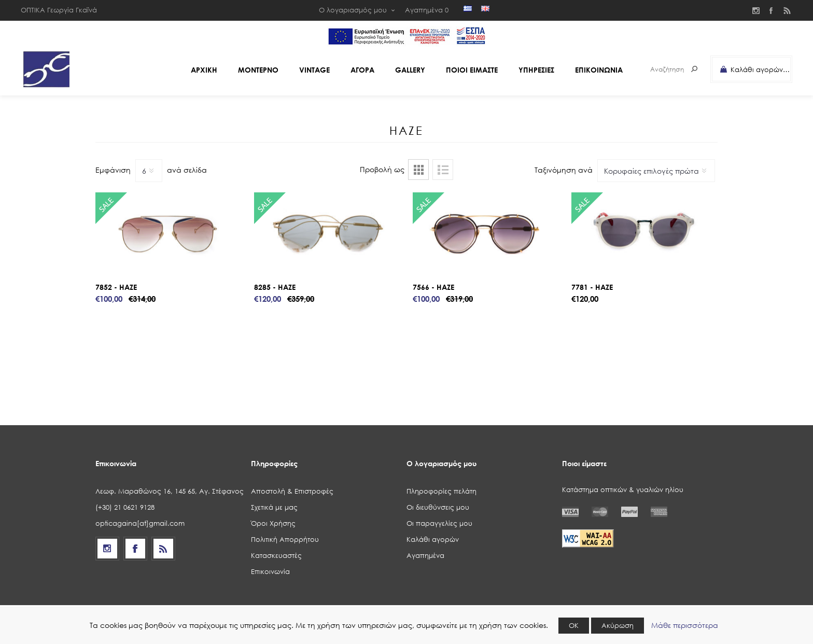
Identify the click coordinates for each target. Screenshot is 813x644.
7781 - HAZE (592, 287)
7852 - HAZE (116, 287)
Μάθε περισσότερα (685, 625)
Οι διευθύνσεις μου (438, 507)
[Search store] (663, 69)
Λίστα (443, 170)
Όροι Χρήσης (273, 523)
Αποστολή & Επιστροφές (292, 491)
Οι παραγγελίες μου (439, 523)
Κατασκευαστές (276, 556)
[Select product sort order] (656, 171)
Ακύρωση (618, 626)
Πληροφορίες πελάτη (441, 491)
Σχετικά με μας (274, 507)
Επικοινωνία (270, 572)
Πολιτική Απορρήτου (285, 540)
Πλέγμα (418, 170)
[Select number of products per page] (149, 171)
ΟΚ (574, 626)
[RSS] (163, 549)
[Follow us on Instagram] (107, 549)
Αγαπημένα (425, 556)
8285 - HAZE (275, 287)
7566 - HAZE (433, 287)
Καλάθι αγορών (433, 540)
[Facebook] (135, 549)
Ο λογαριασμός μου (353, 10)
